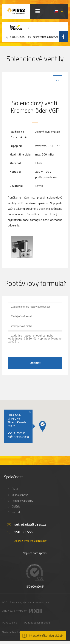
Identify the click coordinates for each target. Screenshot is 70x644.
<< (58, 80)
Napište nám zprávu (35, 556)
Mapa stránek (9, 625)
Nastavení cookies (12, 635)
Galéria (16, 509)
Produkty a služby (22, 503)
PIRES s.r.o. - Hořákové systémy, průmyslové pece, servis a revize (16, 11)
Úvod (15, 492)
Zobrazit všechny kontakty (30, 544)
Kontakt (17, 515)
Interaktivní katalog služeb (46, 636)
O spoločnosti (20, 498)
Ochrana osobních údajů (37, 625)
